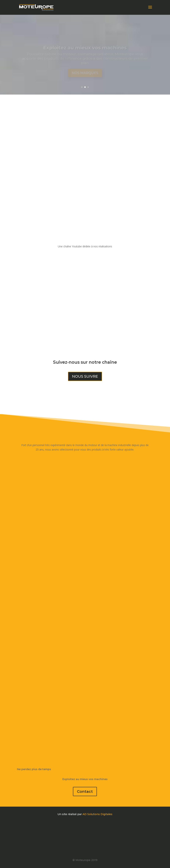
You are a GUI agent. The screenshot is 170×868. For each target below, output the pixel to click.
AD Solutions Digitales (97, 814)
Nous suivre (85, 376)
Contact (85, 792)
